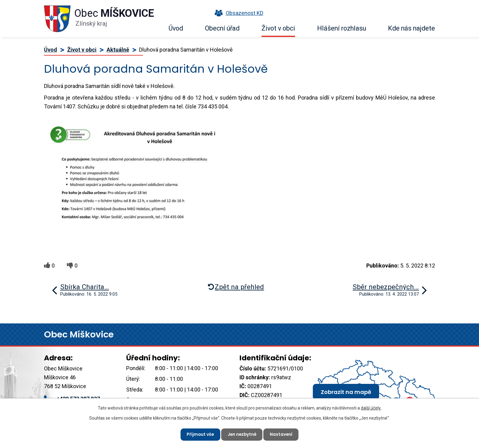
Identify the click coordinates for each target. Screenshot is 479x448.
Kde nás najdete (411, 28)
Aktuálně (118, 50)
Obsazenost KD (238, 13)
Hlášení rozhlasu (342, 28)
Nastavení (282, 434)
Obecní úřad (222, 28)
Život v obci (278, 28)
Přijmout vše (199, 434)
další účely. (371, 408)
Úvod (176, 28)
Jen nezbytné (242, 434)
